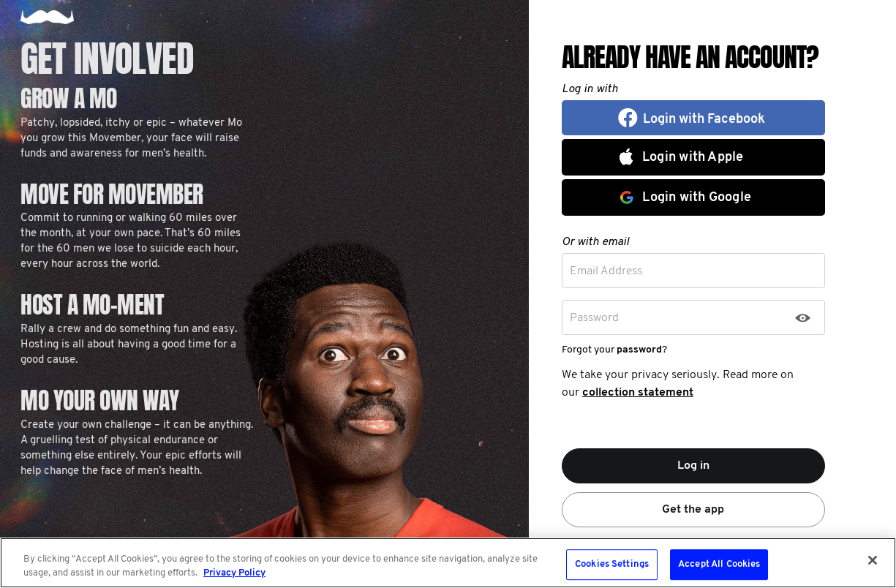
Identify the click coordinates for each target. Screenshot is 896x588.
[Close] (873, 560)
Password (594, 318)
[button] (693, 118)
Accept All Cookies (719, 565)
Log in (693, 466)
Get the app (693, 510)
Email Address (606, 271)
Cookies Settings (612, 565)
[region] (448, 563)
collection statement (638, 393)
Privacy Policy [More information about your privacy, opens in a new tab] (234, 573)
